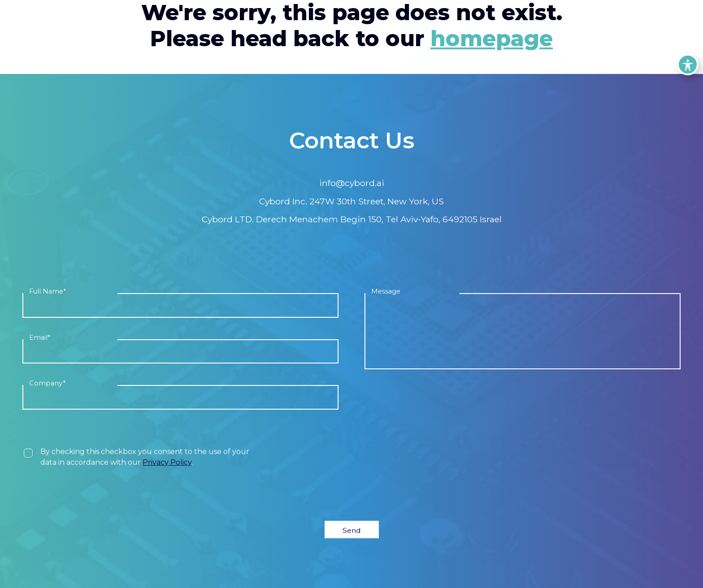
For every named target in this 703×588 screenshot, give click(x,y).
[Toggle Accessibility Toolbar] (688, 65)
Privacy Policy (167, 462)
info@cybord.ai (352, 183)
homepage (492, 39)
